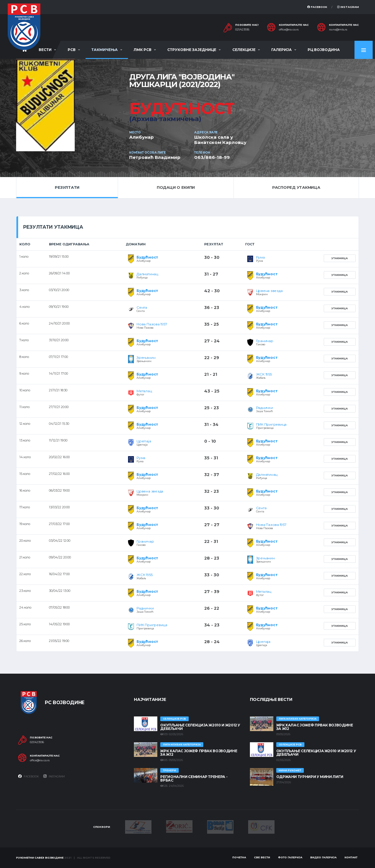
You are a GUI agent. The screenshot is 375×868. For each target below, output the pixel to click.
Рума (260, 257)
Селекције (244, 50)
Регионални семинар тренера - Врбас (194, 778)
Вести (45, 50)
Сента (142, 307)
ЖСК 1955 (264, 374)
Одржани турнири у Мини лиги (310, 777)
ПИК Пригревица (271, 424)
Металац (144, 391)
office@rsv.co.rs (289, 30)
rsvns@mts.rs (338, 30)
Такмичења (105, 50)
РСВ (72, 50)
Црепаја (144, 441)
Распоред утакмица (296, 187)
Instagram (348, 7)
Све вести (262, 857)
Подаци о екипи (176, 187)
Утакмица (340, 258)
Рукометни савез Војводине (40, 858)
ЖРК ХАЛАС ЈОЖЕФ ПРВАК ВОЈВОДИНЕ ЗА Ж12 (199, 753)
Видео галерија (323, 857)
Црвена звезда (269, 291)
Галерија (282, 50)
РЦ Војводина (324, 50)
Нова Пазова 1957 (152, 324)
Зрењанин (146, 357)
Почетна (239, 857)
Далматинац (147, 274)
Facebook (317, 7)
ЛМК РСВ (143, 50)
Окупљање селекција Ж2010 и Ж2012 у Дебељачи (200, 727)
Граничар (265, 341)
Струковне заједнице (192, 50)
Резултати (67, 187)
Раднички (265, 408)
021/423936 (242, 30)
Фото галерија (290, 857)
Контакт (351, 857)
